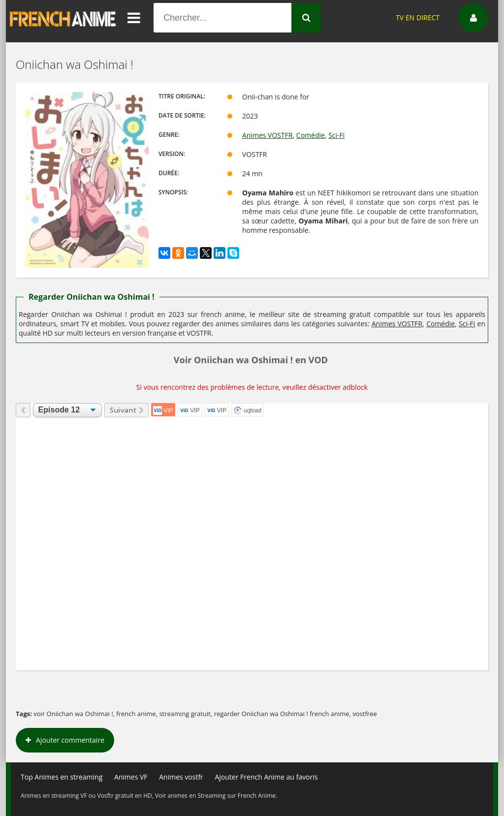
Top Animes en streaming (62, 777)
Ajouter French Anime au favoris (266, 777)
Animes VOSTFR (268, 135)
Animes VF (131, 777)
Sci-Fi (336, 135)
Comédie (311, 135)
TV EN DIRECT (418, 17)
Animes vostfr (181, 777)
